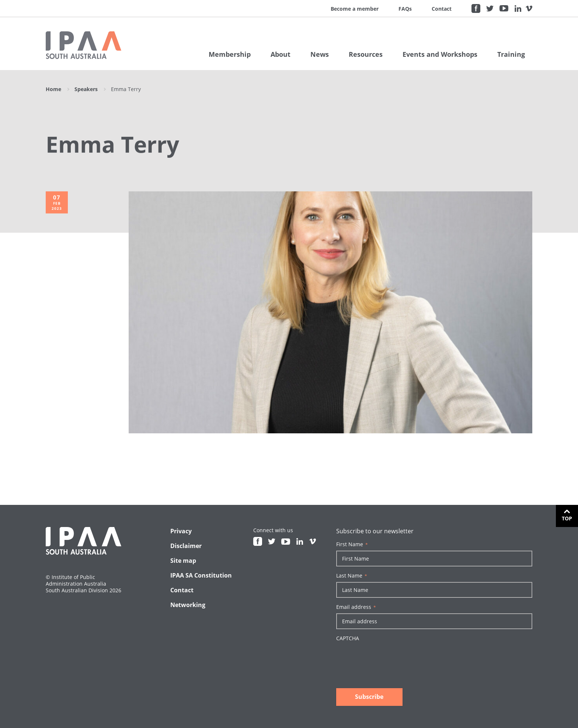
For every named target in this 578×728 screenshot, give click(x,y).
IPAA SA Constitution (201, 575)
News (320, 54)
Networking (188, 605)
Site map (183, 561)
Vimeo (529, 8)
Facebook (476, 8)
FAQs (405, 9)
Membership (230, 54)
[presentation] (392, 659)
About (281, 54)
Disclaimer (186, 546)
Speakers (86, 89)
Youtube (504, 8)
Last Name (352, 576)
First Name (352, 544)
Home (53, 89)
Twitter (490, 8)
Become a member (355, 9)
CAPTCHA (348, 638)
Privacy (181, 531)
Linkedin (518, 8)
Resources (366, 54)
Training (511, 54)
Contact (442, 9)
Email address (356, 607)
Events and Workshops (440, 54)
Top (567, 518)
